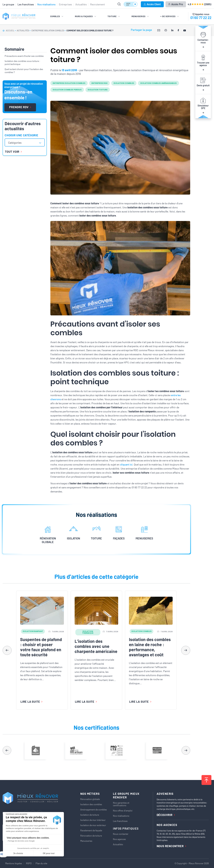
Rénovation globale (90, 799)
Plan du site (41, 863)
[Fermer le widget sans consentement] (17, 814)
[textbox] (16, 143)
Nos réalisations (46, 4)
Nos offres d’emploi (123, 811)
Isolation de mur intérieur (93, 820)
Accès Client (152, 4)
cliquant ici (126, 464)
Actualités (81, 4)
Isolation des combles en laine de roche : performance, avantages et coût (150, 647)
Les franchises (26, 4)
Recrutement (97, 4)
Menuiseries (86, 841)
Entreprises (65, 4)
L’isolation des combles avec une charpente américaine (96, 646)
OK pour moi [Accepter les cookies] (49, 853)
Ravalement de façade (91, 830)
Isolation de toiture (90, 815)
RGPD (29, 863)
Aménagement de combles (94, 810)
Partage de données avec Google (21, 841)
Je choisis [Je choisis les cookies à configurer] (18, 853)
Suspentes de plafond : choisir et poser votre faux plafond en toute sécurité (41, 647)
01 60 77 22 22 (201, 18)
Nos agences (119, 839)
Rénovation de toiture (91, 836)
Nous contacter (121, 834)
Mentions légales (14, 863)
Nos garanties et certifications (121, 804)
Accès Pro (176, 4)
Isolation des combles (91, 804)
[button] (186, 650)
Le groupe (8, 4)
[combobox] (25, 142)
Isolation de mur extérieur (93, 825)
